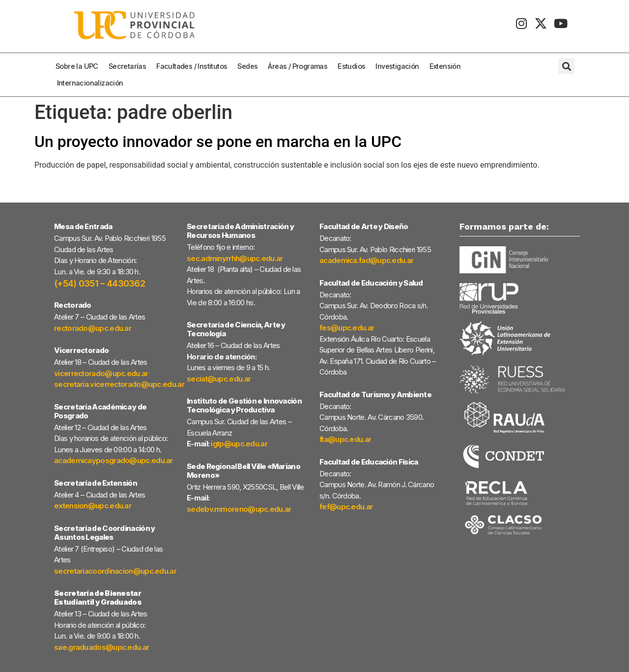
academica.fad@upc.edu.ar (366, 260)
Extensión (448, 66)
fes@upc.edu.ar (347, 328)
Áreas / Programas (300, 66)
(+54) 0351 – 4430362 (100, 283)
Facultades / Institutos (194, 66)
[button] (566, 66)
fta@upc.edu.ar (345, 439)
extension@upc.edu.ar (93, 506)
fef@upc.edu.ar (346, 507)
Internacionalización (90, 83)
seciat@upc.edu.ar (219, 379)
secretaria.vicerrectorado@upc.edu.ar (119, 384)
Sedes (250, 66)
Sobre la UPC (79, 66)
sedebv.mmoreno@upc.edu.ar (239, 509)
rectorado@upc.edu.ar (93, 328)
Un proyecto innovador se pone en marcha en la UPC (218, 142)
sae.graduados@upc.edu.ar (101, 647)
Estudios (354, 66)
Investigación (400, 66)
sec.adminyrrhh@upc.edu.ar (235, 258)
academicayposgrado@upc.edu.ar (114, 460)
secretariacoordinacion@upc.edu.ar (115, 571)
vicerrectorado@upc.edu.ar (101, 373)
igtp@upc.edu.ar (239, 444)
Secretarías (130, 66)
